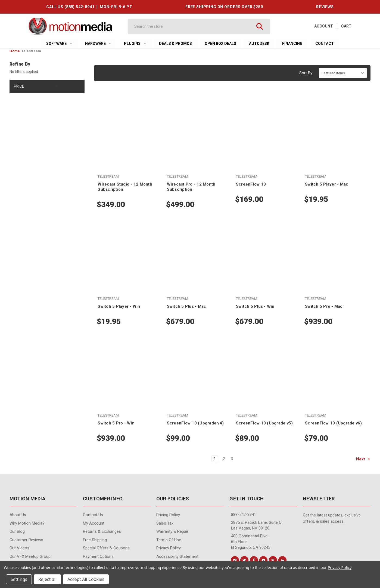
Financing (292, 44)
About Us (18, 515)
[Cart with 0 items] (346, 26)
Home (15, 51)
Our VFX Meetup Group (30, 556)
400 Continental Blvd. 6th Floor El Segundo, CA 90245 (251, 542)
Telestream (31, 51)
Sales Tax (165, 523)
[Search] (194, 26)
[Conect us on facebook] (254, 560)
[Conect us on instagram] (235, 560)
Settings (19, 579)
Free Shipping (95, 540)
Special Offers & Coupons (106, 548)
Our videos (19, 548)
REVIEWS (325, 7)
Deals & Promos (175, 44)
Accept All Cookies (86, 579)
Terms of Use (169, 540)
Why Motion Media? (27, 523)
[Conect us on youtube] (263, 560)
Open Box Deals (220, 44)
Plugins (135, 44)
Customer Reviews (26, 540)
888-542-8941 (244, 515)
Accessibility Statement (177, 556)
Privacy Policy (169, 548)
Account (324, 26)
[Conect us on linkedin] (282, 560)
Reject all (47, 579)
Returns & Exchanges (102, 531)
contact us (93, 515)
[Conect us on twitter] (244, 560)
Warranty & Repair (172, 531)
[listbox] (343, 73)
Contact (325, 44)
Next (363, 459)
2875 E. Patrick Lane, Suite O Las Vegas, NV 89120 (256, 525)
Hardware (98, 44)
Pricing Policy (168, 515)
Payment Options (98, 556)
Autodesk (259, 44)
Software (59, 44)
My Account (94, 523)
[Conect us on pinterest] (273, 560)
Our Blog (17, 531)
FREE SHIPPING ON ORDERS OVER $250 (224, 7)
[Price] (47, 86)
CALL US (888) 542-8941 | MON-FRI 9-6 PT (89, 7)
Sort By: (306, 73)
